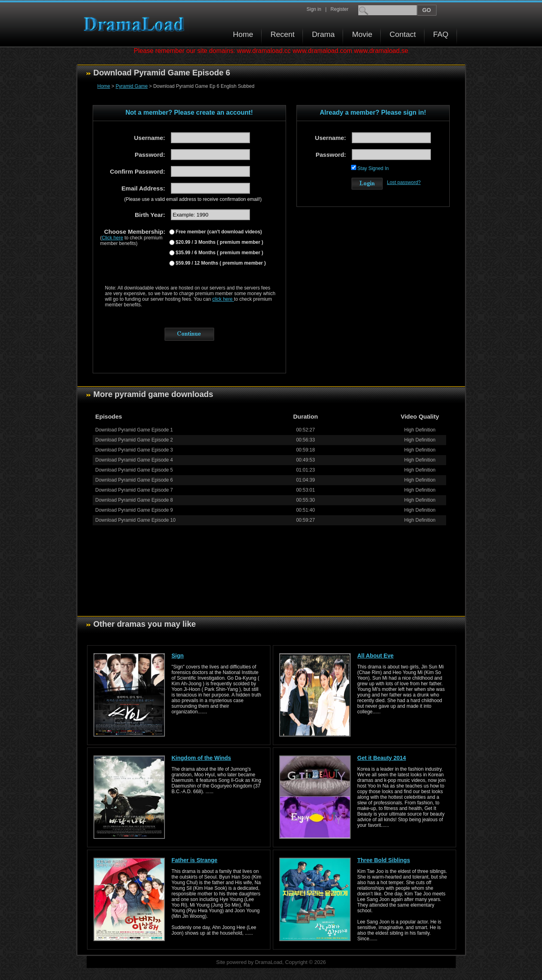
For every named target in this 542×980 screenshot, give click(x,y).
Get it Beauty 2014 (382, 758)
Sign (178, 656)
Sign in (314, 9)
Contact (403, 34)
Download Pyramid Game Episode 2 (134, 440)
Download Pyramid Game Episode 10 (136, 520)
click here (223, 299)
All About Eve (376, 656)
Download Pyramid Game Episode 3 (134, 450)
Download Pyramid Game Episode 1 (134, 430)
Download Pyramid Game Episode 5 (134, 470)
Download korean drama (136, 24)
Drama (323, 34)
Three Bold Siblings (384, 860)
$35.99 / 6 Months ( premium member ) (219, 253)
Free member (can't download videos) (218, 232)
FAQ (441, 34)
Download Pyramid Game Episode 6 (134, 480)
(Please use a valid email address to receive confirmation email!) (193, 199)
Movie (362, 34)
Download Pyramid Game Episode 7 (134, 490)
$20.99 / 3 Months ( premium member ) (219, 242)
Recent (282, 34)
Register (340, 9)
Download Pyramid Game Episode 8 (134, 500)
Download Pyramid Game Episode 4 (134, 460)
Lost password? (404, 182)
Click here (113, 238)
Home (243, 34)
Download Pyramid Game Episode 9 (134, 510)
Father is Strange (195, 860)
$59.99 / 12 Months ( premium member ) (220, 263)
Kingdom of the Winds (201, 758)
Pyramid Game (132, 86)
